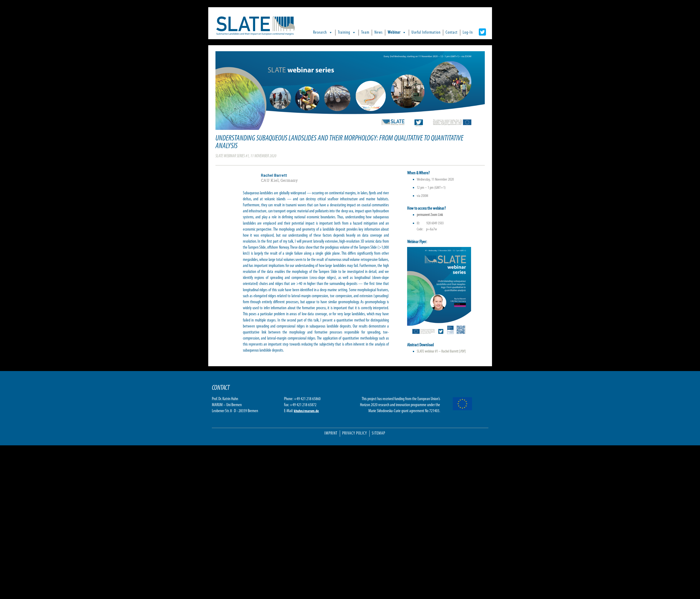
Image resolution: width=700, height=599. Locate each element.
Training (347, 33)
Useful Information (426, 33)
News (378, 33)
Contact (452, 33)
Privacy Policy (355, 433)
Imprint (331, 433)
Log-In (468, 33)
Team (365, 33)
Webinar (397, 33)
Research (323, 33)
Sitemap (378, 433)
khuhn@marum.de (306, 411)
